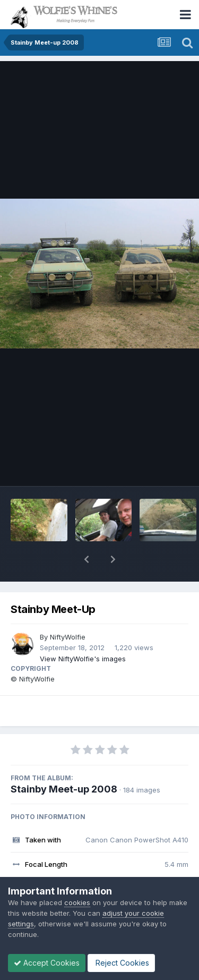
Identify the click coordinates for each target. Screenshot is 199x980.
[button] (86, 559)
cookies (77, 902)
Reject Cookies (121, 963)
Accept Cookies (47, 963)
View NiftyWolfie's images (83, 659)
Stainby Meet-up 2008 (64, 789)
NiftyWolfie (68, 637)
